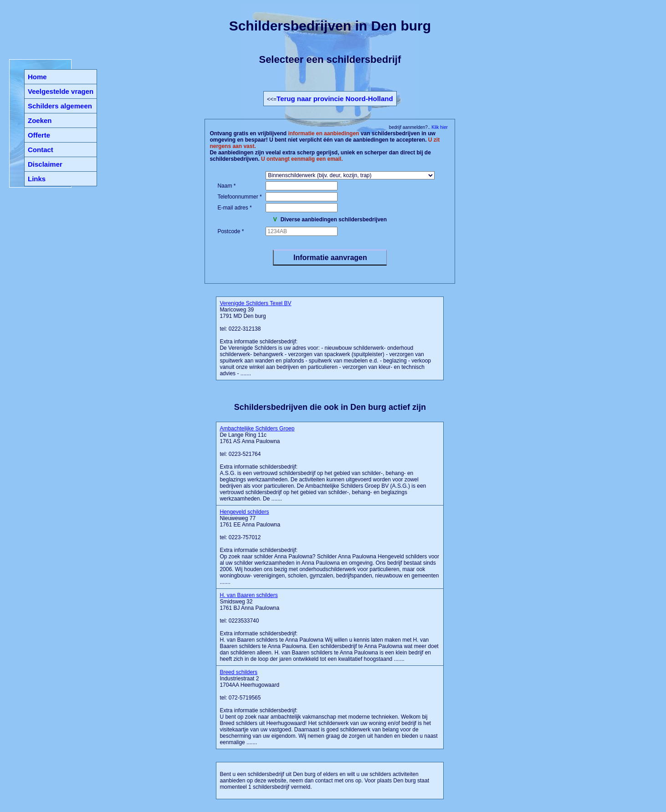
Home (37, 77)
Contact (41, 150)
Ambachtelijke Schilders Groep (257, 429)
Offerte (39, 135)
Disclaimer (45, 164)
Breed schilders (238, 672)
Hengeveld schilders (244, 512)
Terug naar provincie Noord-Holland (335, 99)
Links (37, 179)
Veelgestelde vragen (61, 91)
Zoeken (40, 120)
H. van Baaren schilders (248, 595)
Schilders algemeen (60, 106)
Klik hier (439, 127)
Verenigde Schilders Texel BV (255, 303)
